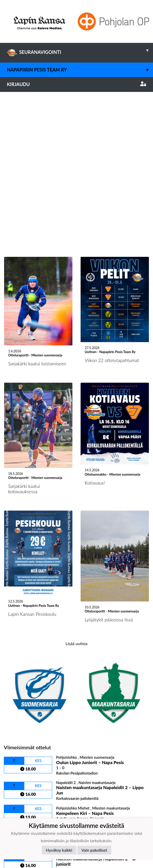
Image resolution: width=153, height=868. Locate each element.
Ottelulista (17, 728)
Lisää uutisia (76, 491)
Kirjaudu (76, 84)
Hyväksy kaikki (59, 850)
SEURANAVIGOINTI (80, 50)
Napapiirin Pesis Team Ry (80, 70)
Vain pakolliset (94, 850)
